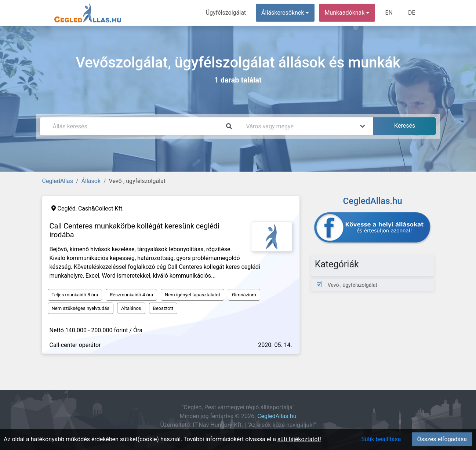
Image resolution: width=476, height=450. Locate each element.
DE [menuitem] (412, 13)
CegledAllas (58, 181)
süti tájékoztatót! (299, 439)
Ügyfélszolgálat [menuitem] (226, 13)
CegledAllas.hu (277, 416)
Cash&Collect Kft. (101, 208)
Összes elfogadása (442, 439)
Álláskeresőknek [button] (285, 13)
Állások (91, 181)
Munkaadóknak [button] (347, 13)
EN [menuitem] (389, 13)
